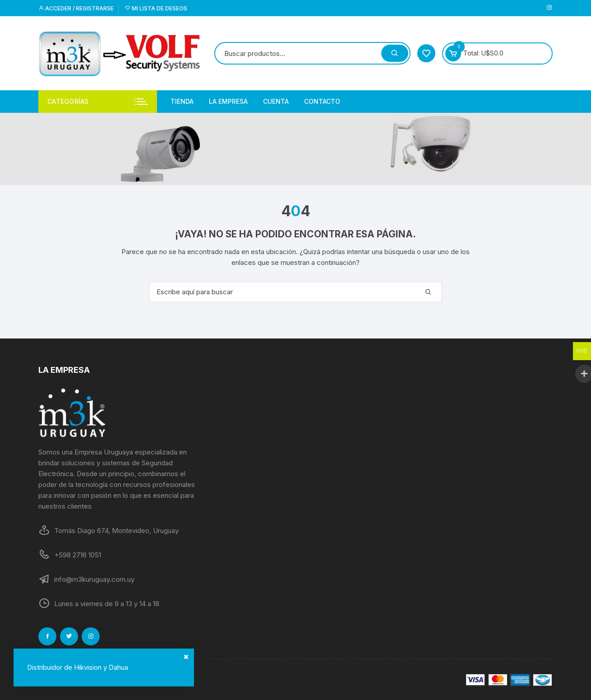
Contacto (322, 101)
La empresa (228, 101)
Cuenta (276, 101)
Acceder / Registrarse (76, 8)
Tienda (182, 101)
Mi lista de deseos (156, 8)
